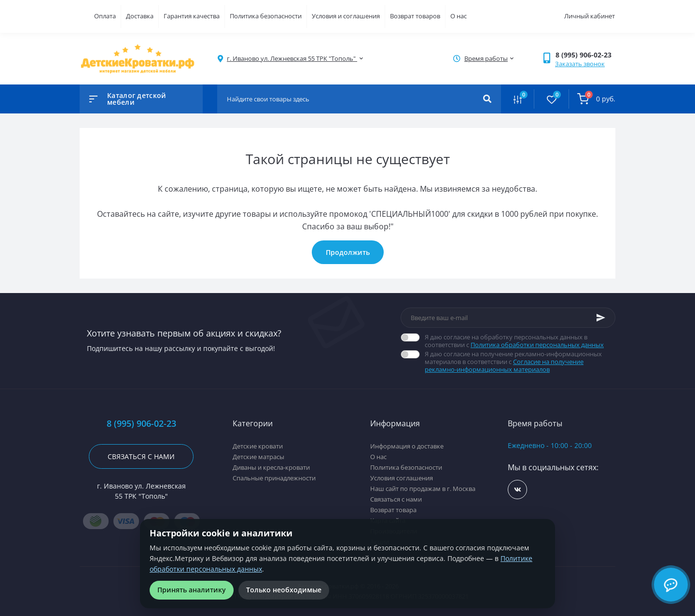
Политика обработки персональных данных (537, 345)
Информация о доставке (407, 446)
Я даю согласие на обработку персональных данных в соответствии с (520, 341)
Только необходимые (284, 590)
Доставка (140, 16)
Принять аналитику (192, 590)
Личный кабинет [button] (590, 16)
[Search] (487, 99)
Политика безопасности (266, 16)
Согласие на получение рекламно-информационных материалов (504, 365)
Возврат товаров (415, 16)
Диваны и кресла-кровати (271, 467)
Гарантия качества (192, 16)
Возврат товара (393, 510)
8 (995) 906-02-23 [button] (141, 424)
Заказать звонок (580, 64)
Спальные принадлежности (274, 478)
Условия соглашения (402, 478)
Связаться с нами (141, 456)
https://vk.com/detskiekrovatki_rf (518, 490)
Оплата (105, 16)
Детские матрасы (258, 457)
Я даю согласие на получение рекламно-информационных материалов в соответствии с (520, 362)
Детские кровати (258, 446)
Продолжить (348, 252)
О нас (459, 16)
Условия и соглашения (346, 16)
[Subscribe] (601, 318)
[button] (585, 55)
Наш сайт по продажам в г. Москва (423, 489)
